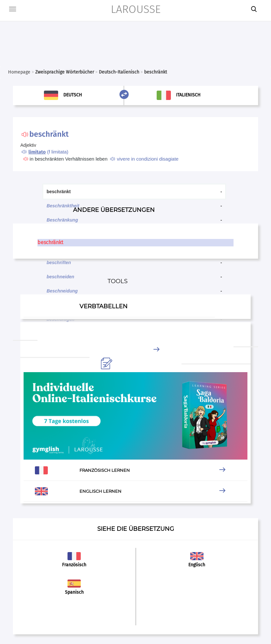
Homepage (19, 72)
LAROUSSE (136, 9)
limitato (37, 152)
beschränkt (50, 242)
